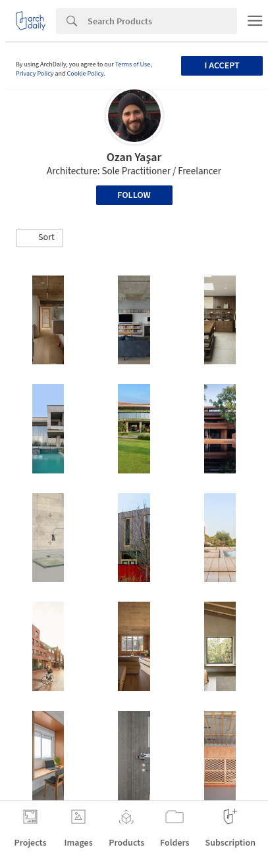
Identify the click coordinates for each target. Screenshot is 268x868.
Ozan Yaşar (134, 157)
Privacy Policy (35, 74)
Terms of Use (133, 64)
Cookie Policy (86, 74)
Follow (134, 195)
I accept (222, 66)
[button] (40, 238)
